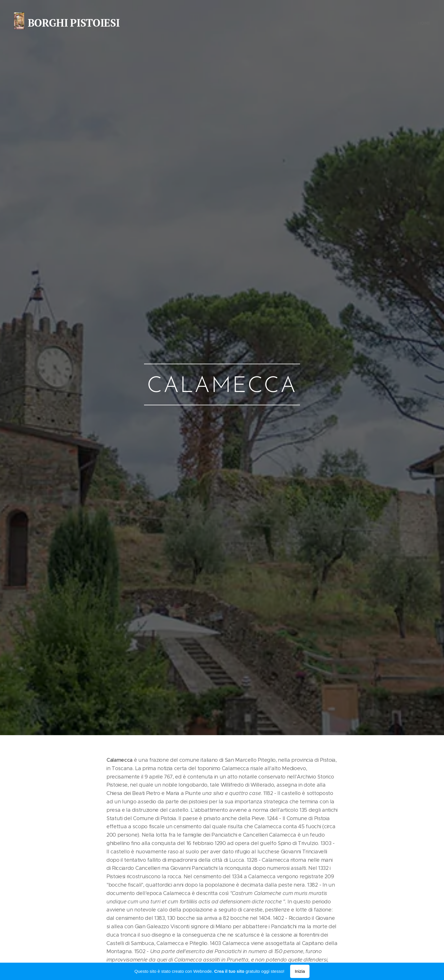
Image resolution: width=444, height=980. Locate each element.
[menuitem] (424, 23)
